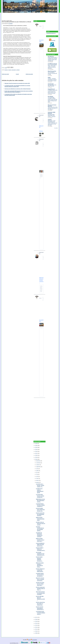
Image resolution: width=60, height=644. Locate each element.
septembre (38, 467)
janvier (38, 482)
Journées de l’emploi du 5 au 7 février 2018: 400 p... (40, 584)
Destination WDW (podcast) (52, 113)
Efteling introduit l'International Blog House (40, 519)
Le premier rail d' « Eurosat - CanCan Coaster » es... (40, 485)
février (38, 481)
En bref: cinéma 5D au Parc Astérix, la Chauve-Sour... (40, 604)
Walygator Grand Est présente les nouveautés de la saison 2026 (17, 83)
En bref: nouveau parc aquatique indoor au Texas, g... (40, 588)
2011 (36, 629)
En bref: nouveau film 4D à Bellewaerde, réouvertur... (40, 514)
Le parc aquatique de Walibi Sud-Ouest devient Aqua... (40, 544)
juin (37, 473)
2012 (36, 627)
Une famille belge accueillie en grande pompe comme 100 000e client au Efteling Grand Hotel (53, 100)
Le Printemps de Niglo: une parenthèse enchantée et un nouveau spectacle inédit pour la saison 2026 (17, 86)
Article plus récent (5, 74)
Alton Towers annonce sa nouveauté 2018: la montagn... (40, 593)
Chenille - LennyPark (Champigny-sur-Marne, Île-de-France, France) (52, 80)
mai (37, 475)
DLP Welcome (51, 56)
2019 (36, 457)
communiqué (14, 70)
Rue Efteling (50, 96)
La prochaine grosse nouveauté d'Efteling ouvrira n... (40, 613)
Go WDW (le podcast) (52, 64)
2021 (36, 453)
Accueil (17, 74)
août (37, 469)
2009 (36, 633)
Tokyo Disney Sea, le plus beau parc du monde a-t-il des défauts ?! (53, 108)
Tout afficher (56, 128)
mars (37, 479)
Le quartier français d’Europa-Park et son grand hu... (40, 575)
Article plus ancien (29, 74)
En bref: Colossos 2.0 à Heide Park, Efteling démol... (40, 570)
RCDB (49, 78)
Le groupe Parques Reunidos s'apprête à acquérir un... (40, 505)
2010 (36, 631)
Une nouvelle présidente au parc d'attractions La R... (40, 554)
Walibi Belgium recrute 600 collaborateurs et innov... (40, 500)
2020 (36, 455)
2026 (36, 444)
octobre (38, 465)
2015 (36, 621)
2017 (36, 617)
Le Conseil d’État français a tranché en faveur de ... (40, 496)
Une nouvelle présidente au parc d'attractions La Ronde (16, 22)
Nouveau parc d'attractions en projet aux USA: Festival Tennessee (18, 89)
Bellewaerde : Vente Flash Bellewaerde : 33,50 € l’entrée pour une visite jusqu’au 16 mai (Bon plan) (53, 123)
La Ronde (10, 24)
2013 (36, 625)
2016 (36, 619)
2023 (36, 449)
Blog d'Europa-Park (52, 71)
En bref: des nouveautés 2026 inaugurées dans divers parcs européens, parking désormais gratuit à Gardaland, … (19, 91)
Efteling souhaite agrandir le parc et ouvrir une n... (40, 540)
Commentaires (34, 640)
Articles (29, 640)
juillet (37, 471)
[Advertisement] (30, 16)
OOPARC (50, 120)
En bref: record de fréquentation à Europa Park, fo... (40, 608)
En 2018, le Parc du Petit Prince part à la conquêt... (40, 523)
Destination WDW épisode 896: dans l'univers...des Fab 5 (52, 116)
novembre (38, 463)
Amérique (6, 70)
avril (37, 477)
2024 (36, 447)
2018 (36, 459)
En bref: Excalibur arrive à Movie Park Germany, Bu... (40, 510)
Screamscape (51, 84)
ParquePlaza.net (51, 89)
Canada (10, 70)
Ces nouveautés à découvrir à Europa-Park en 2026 (52, 73)
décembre (38, 461)
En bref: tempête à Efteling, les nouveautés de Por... (41, 549)
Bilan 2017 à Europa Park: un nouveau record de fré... (40, 579)
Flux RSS (52, 40)
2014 (36, 623)
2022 (36, 451)
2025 (36, 445)
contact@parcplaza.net (51, 33)
